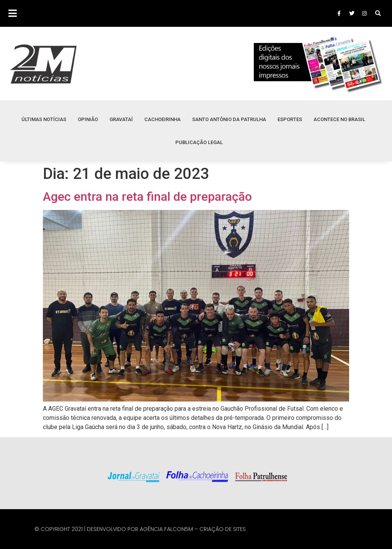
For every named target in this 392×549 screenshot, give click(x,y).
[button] (378, 14)
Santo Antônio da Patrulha (229, 119)
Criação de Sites (223, 529)
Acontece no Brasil (339, 119)
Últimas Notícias (44, 119)
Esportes (290, 119)
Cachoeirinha (163, 119)
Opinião (88, 119)
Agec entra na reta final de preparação (147, 197)
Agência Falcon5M (166, 529)
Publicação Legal (199, 142)
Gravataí (121, 119)
